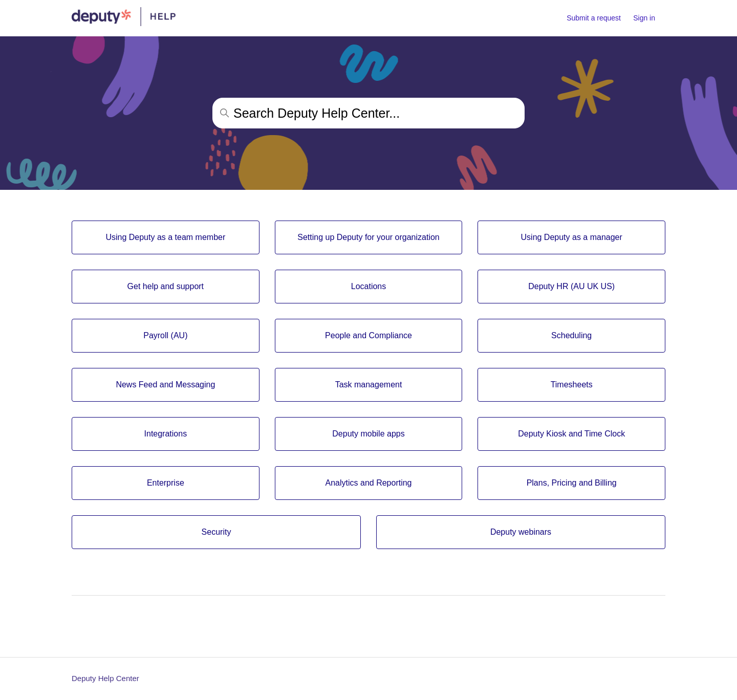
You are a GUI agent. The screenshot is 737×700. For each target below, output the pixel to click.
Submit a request (594, 18)
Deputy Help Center (105, 678)
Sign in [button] (644, 18)
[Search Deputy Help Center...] (368, 113)
